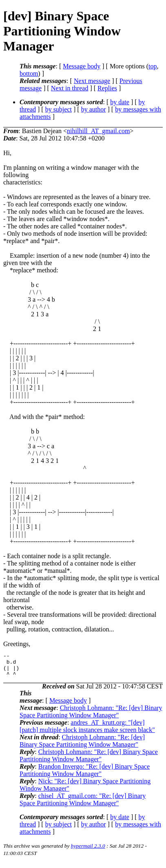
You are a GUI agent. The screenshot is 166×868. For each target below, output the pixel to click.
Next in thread (70, 88)
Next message (92, 81)
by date (120, 102)
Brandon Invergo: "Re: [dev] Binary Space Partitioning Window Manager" (85, 775)
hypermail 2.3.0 (88, 851)
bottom (29, 73)
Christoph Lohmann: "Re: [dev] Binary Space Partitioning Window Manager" (91, 716)
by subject (59, 109)
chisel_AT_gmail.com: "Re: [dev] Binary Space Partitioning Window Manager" (83, 804)
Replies (107, 88)
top (153, 66)
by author (94, 109)
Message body (82, 66)
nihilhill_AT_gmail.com (98, 131)
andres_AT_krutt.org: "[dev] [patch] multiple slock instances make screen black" (87, 731)
